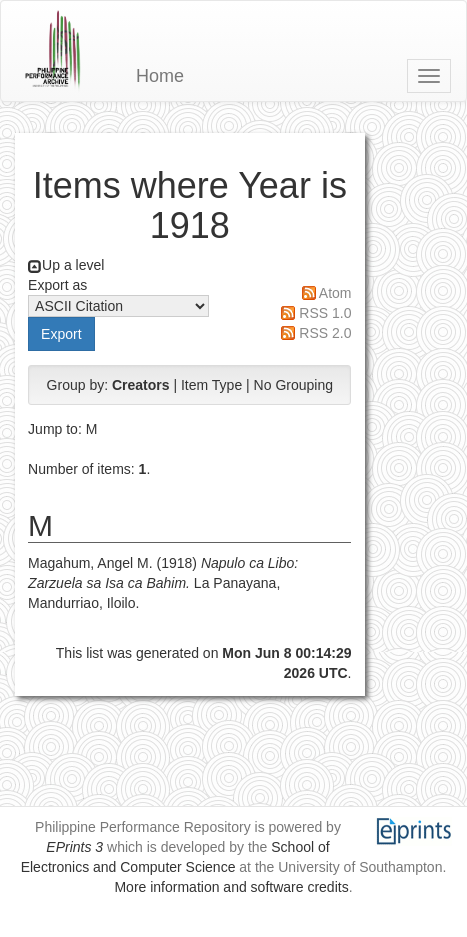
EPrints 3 (74, 847)
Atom (335, 293)
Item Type (211, 385)
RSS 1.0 (325, 313)
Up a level (73, 265)
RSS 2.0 (325, 333)
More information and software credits (231, 887)
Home (160, 76)
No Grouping (293, 385)
